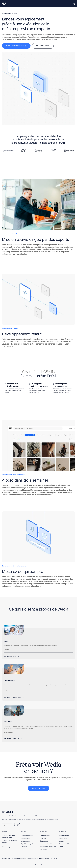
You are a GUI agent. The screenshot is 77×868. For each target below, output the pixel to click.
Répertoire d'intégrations (28, 844)
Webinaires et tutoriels (46, 844)
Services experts (26, 838)
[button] (7, 825)
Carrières (62, 841)
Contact (61, 847)
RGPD (55, 859)
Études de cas (44, 841)
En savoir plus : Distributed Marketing (9, 841)
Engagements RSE (64, 844)
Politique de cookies (33, 859)
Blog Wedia (43, 838)
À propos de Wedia (64, 836)
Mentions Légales (44, 859)
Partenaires (24, 847)
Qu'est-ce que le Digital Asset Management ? (8, 837)
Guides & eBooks (45, 836)
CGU (51, 859)
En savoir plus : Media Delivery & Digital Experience (10, 846)
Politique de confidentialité (19, 859)
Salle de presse (63, 838)
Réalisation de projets (27, 836)
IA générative (44, 849)
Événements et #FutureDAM (48, 847)
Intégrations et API (26, 841)
